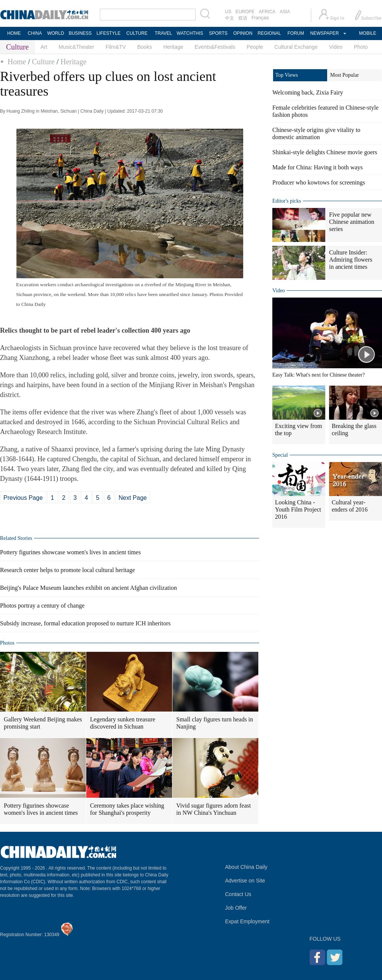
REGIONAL (269, 33)
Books (145, 47)
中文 (230, 18)
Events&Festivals (215, 47)
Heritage (173, 47)
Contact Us (238, 894)
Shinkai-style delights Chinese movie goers (325, 152)
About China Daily (246, 867)
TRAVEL (163, 33)
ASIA (285, 12)
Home (17, 62)
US (228, 12)
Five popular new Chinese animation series (352, 222)
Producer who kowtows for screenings (319, 182)
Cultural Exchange (296, 47)
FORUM (296, 33)
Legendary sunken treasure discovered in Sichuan (123, 723)
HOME (14, 33)
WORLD (56, 33)
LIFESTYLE (108, 33)
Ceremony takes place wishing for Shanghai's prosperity (127, 809)
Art (44, 47)
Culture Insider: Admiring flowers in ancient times (351, 260)
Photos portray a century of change (42, 606)
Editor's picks (287, 201)
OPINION (243, 33)
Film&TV (116, 47)
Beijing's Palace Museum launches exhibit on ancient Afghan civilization (89, 588)
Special (280, 455)
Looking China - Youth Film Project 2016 (298, 509)
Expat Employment (247, 921)
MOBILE (367, 33)
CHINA (35, 33)
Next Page (133, 498)
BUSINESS (80, 33)
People (255, 47)
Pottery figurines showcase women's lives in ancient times (70, 552)
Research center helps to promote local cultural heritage (68, 570)
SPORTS (218, 33)
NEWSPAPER (324, 33)
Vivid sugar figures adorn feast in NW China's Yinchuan (214, 809)
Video (336, 47)
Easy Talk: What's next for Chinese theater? (318, 375)
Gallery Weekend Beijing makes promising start (43, 723)
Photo (361, 47)
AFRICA (267, 12)
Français (260, 18)
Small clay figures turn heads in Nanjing (215, 723)
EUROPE (245, 12)
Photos (7, 643)
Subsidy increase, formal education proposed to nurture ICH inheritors (85, 623)
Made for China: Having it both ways (318, 167)
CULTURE (137, 33)
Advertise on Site (245, 881)
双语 (243, 18)
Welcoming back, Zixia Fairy (308, 92)
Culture (43, 62)
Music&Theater (76, 47)
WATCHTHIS (190, 33)
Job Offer (236, 908)
